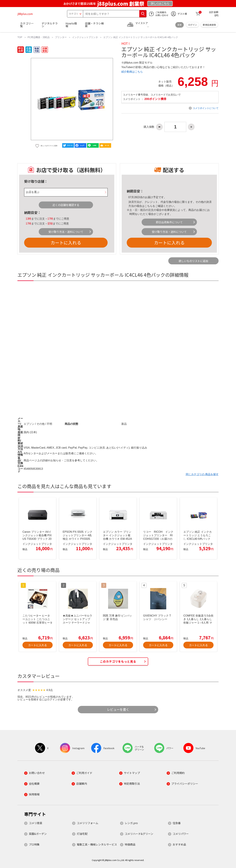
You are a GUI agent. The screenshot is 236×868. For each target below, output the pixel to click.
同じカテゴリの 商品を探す (202, 474)
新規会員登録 (209, 25)
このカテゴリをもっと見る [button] (118, 661)
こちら (149, 206)
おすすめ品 (179, 844)
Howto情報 (71, 25)
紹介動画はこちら (132, 72)
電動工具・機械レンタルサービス (97, 844)
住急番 (177, 823)
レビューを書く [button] (118, 709)
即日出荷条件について (169, 222)
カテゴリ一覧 (27, 25)
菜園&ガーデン (38, 834)
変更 (180, 25)
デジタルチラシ (50, 25)
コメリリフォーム (87, 823)
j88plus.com (25, 14)
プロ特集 (34, 844)
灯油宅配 (82, 834)
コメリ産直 (36, 823)
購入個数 (149, 127)
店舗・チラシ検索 (94, 25)
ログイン (193, 25)
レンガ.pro (131, 823)
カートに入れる (66, 242)
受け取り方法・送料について (66, 232)
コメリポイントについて (206, 108)
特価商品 (130, 844)
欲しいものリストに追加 (193, 261)
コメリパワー (181, 834)
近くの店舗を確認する (66, 205)
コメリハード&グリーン (139, 834)
